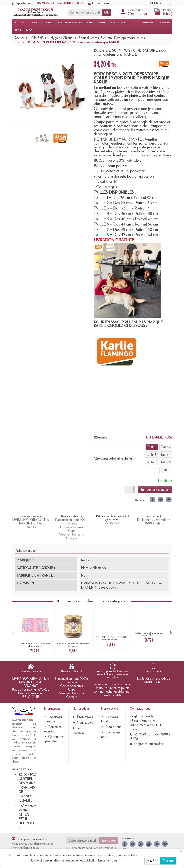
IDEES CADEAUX (96, 23)
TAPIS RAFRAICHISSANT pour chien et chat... (35, 645)
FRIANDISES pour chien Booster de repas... (73, 645)
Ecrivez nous (99, 3)
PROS (18, 30)
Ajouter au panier (155, 490)
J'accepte (168, 861)
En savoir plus (108, 860)
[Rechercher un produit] (85, 12)
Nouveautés (164, 23)
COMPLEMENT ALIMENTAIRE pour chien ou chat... (111, 638)
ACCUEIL (20, 23)
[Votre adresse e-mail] (83, 840)
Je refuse (152, 861)
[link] (152, 500)
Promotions (147, 23)
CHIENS (34, 23)
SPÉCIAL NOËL (119, 23)
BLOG (29, 30)
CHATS (48, 23)
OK (107, 12)
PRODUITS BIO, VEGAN (69, 23)
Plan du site (113, 727)
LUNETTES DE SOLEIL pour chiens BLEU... (149, 634)
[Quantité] (129, 490)
